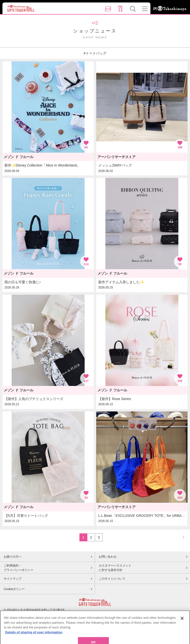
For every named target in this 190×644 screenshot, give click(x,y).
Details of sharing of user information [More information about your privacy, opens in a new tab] (34, 638)
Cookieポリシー (14, 589)
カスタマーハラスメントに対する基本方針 (115, 568)
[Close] (182, 624)
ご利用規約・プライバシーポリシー (19, 568)
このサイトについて (112, 579)
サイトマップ (13, 579)
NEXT (181, 537)
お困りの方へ (13, 557)
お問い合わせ (108, 557)
